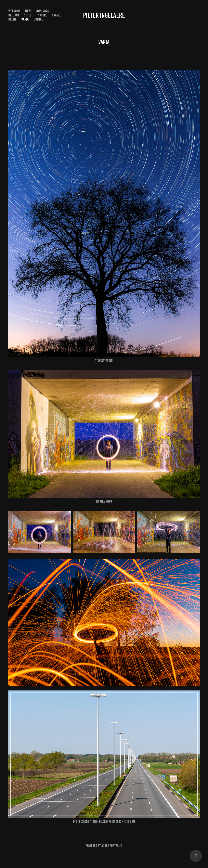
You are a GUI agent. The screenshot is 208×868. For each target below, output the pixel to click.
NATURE (42, 15)
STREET (28, 15)
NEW (28, 11)
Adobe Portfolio (112, 846)
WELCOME (14, 11)
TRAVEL (57, 15)
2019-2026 (42, 11)
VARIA (25, 19)
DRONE (12, 19)
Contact (39, 19)
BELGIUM (14, 15)
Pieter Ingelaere (104, 15)
